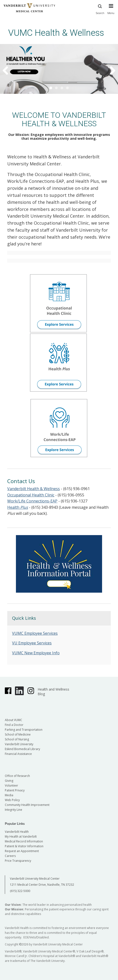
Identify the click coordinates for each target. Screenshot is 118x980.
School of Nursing (17, 739)
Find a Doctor (14, 725)
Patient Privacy (15, 790)
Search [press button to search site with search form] (100, 9)
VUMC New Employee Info (36, 653)
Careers (10, 856)
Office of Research (17, 776)
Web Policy (12, 800)
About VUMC (14, 720)
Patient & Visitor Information (24, 846)
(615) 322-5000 (20, 891)
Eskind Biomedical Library (22, 749)
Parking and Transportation (24, 730)
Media (9, 795)
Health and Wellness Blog (53, 692)
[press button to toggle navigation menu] (111, 11)
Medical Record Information (24, 841)
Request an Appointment (22, 851)
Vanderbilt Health (17, 832)
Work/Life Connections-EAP (32, 501)
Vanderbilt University (19, 744)
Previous (8, 70)
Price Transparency (18, 861)
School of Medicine (18, 734)
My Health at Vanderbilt (21, 836)
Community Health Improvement (27, 805)
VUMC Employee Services (35, 633)
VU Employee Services (32, 643)
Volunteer (11, 785)
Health (18, 507)
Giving (9, 781)
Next (110, 70)
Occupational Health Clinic (31, 495)
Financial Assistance (18, 754)
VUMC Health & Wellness (56, 33)
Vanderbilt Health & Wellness (34, 489)
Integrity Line (14, 810)
